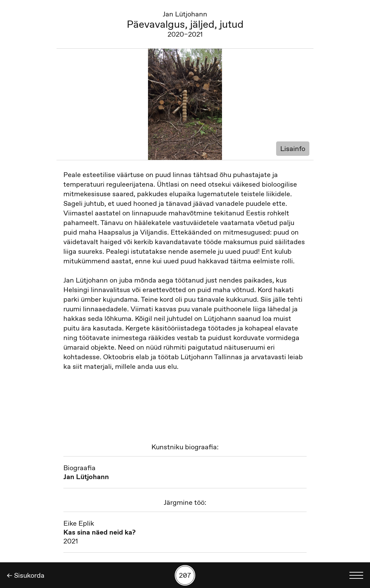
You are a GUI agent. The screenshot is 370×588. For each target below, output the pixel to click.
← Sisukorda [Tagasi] (26, 575)
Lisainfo (293, 149)
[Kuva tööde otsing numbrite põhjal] (185, 575)
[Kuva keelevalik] (356, 575)
